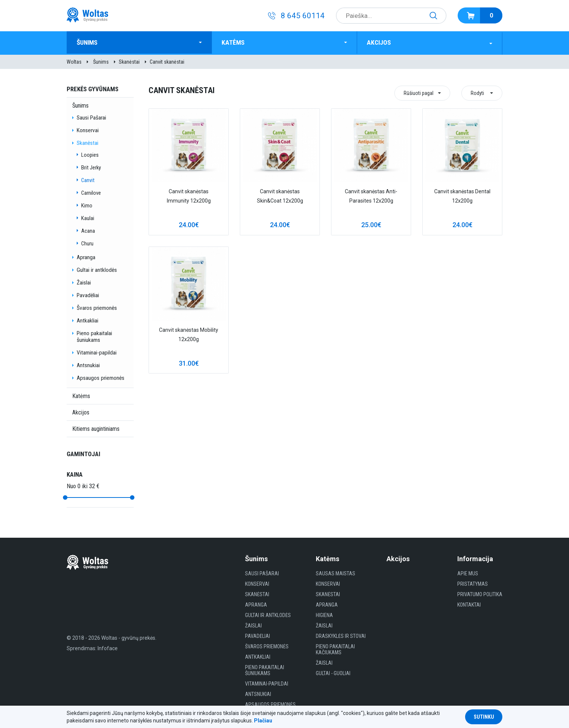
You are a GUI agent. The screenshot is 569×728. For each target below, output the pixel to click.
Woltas (74, 61)
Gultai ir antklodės (97, 269)
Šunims (89, 42)
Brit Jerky (91, 166)
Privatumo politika (480, 593)
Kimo (87, 204)
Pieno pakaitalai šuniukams (94, 336)
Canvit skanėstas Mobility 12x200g (189, 333)
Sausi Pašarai (91, 117)
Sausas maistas (336, 572)
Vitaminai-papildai (97, 352)
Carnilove (91, 192)
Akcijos (381, 42)
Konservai (88, 129)
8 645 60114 (303, 16)
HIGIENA (324, 614)
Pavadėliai (88, 294)
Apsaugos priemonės (101, 377)
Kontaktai (469, 604)
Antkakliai (88, 320)
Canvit (88, 179)
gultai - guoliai (333, 672)
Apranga (86, 256)
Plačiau (263, 721)
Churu (87, 242)
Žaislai (84, 282)
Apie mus (468, 572)
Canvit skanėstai (167, 61)
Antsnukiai (88, 364)
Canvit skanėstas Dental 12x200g (462, 195)
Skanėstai (129, 61)
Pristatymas (473, 583)
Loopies (90, 154)
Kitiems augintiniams (96, 428)
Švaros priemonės (97, 307)
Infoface (108, 647)
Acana (88, 230)
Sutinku (484, 717)
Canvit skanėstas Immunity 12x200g (189, 195)
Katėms (235, 42)
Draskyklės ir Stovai (341, 635)
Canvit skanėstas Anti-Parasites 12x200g (371, 195)
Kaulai (88, 217)
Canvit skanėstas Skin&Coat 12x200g (280, 195)
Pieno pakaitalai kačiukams (335, 648)
